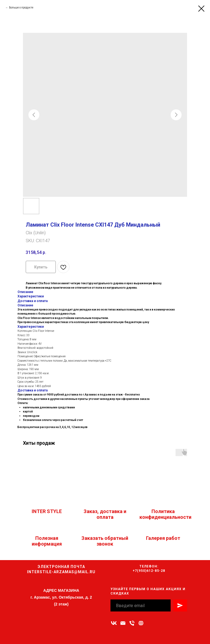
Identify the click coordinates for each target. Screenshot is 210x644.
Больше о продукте (21, 8)
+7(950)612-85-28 (149, 571)
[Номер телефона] (132, 623)
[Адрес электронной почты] (123, 623)
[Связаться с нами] (141, 623)
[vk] (114, 623)
